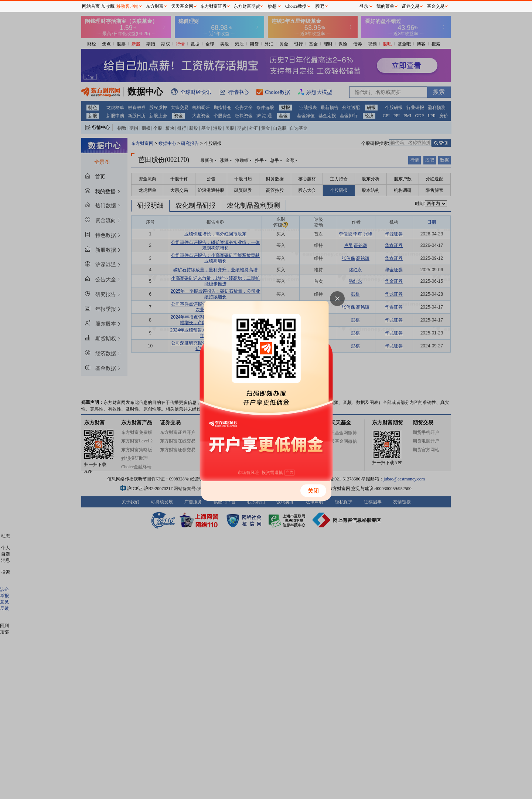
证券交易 (410, 6)
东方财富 (155, 6)
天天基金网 (182, 6)
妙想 (272, 6)
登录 (364, 6)
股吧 (320, 6)
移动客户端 (127, 6)
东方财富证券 (214, 6)
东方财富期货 (247, 6)
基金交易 (436, 6)
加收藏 (108, 6)
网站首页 (91, 6)
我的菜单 (385, 6)
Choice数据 (296, 6)
